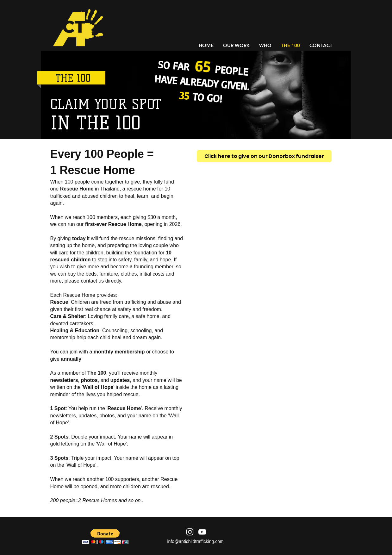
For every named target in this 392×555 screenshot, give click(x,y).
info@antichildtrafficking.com (196, 541)
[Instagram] (190, 532)
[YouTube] (202, 532)
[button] (105, 537)
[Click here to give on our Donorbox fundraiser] (264, 156)
